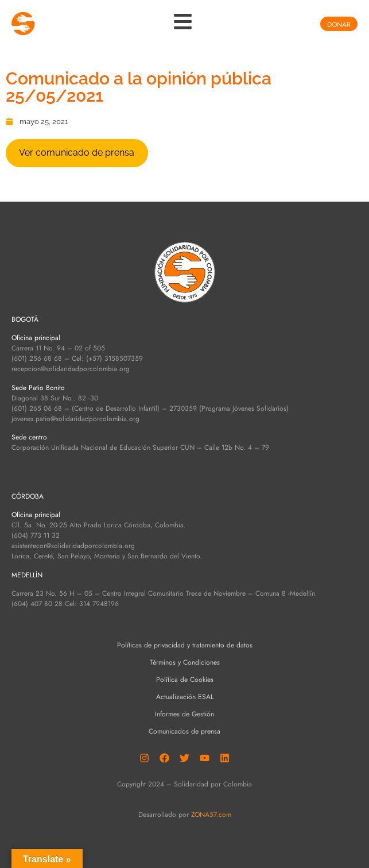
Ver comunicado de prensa (77, 153)
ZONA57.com (211, 815)
